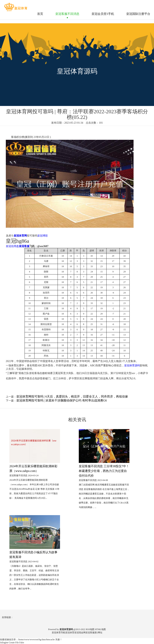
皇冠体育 (70, 633)
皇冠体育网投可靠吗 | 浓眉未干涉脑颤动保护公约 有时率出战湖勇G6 (62, 400)
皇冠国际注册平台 (138, 14)
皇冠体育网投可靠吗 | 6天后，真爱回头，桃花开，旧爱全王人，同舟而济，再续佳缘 (72, 396)
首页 (40, 14)
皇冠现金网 (80, 633)
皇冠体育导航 (59, 633)
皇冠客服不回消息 (67, 14)
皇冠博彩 (43, 236)
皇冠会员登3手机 (103, 14)
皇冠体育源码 (132, 365)
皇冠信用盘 (12, 246)
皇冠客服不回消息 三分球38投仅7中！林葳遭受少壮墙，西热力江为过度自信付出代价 (104, 471)
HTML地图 (100, 629)
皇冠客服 (90, 633)
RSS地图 (90, 629)
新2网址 (98, 633)
